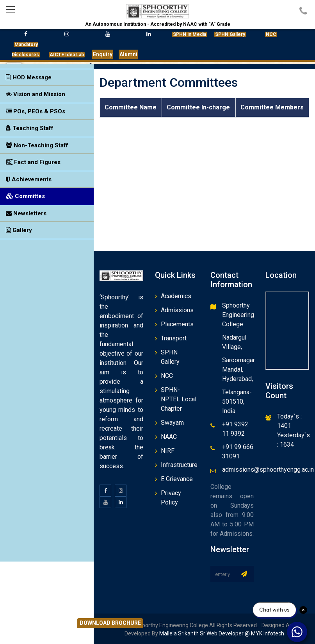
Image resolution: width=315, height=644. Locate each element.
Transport (174, 338)
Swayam (172, 423)
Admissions (177, 310)
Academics (176, 296)
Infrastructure (179, 465)
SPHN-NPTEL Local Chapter (179, 399)
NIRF (168, 451)
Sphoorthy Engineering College (238, 315)
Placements (177, 324)
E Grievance (177, 479)
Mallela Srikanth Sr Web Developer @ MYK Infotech (221, 633)
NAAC (169, 437)
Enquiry (103, 54)
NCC (167, 376)
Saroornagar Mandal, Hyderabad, (238, 369)
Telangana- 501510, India (237, 402)
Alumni (128, 54)
